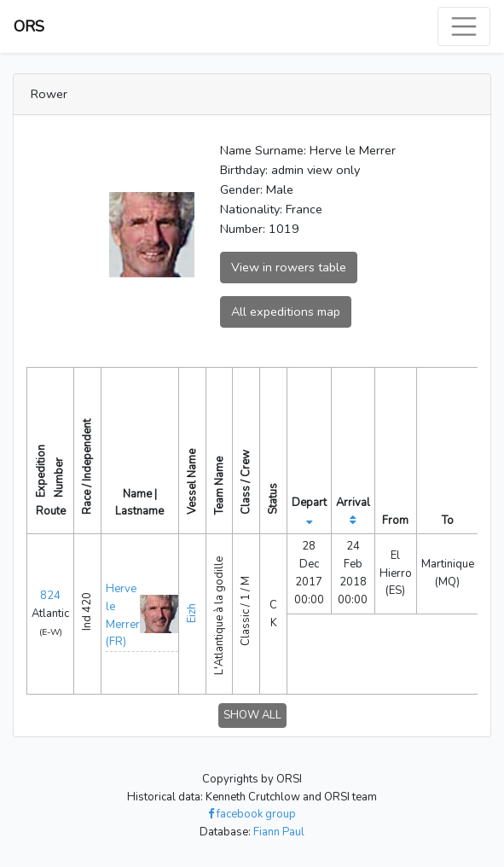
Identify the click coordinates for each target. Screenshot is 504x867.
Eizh (192, 613)
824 (50, 596)
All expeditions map (286, 311)
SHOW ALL (252, 715)
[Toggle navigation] (464, 26)
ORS (29, 26)
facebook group (252, 814)
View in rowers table (289, 267)
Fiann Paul (279, 832)
